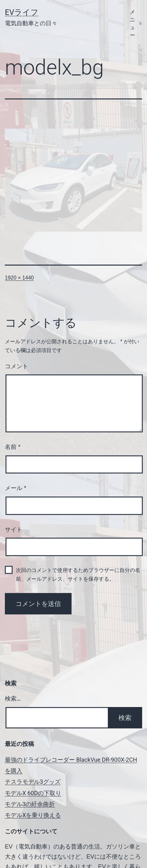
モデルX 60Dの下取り (33, 793)
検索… (13, 698)
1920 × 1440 (19, 278)
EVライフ (22, 12)
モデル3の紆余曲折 (30, 804)
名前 (13, 447)
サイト (14, 530)
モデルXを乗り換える (33, 815)
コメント (17, 366)
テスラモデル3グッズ (33, 782)
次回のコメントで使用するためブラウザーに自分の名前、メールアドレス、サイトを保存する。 (78, 575)
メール (16, 488)
